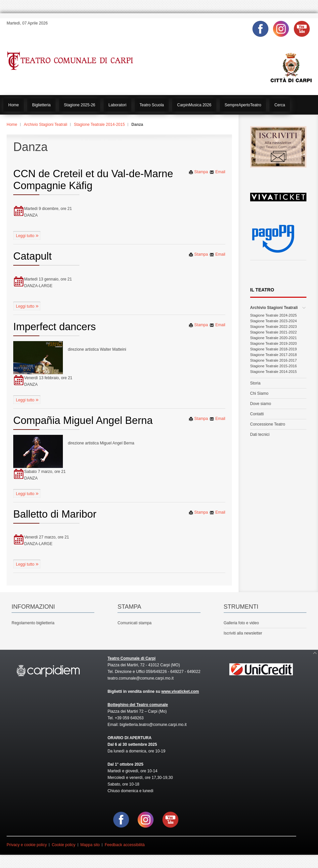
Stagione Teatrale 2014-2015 (99, 125)
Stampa (198, 172)
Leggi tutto (26, 236)
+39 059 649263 (129, 718)
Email (217, 172)
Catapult (32, 256)
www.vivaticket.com (180, 691)
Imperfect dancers (55, 327)
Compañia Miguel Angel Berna (83, 420)
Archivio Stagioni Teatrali (45, 125)
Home (12, 125)
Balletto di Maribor (55, 514)
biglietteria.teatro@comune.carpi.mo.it (153, 725)
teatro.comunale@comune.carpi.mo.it (141, 678)
